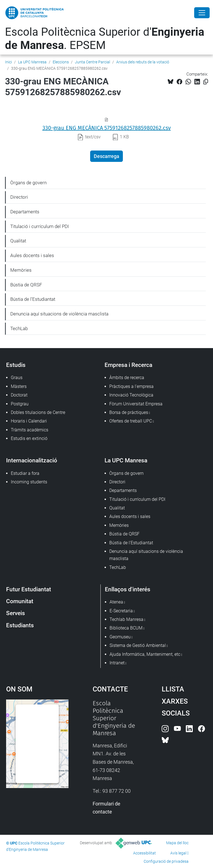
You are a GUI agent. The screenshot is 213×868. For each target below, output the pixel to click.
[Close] (202, 13)
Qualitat (18, 241)
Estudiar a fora (25, 473)
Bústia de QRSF (26, 285)
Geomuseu (120, 637)
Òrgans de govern (28, 183)
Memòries (21, 270)
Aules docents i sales (32, 255)
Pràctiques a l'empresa (131, 386)
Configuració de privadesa (166, 861)
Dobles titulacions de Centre (38, 412)
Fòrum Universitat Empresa (136, 404)
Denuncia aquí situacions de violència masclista (59, 314)
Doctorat (19, 395)
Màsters (19, 386)
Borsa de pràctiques (129, 412)
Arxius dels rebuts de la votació (143, 62)
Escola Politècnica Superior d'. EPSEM (105, 39)
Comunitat (20, 601)
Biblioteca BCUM (126, 628)
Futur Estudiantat (29, 589)
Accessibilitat (144, 853)
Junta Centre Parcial (92, 62)
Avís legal (178, 853)
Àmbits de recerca (127, 378)
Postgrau (20, 404)
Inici (8, 62)
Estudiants (20, 625)
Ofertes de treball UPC (131, 421)
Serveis (16, 613)
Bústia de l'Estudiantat (33, 299)
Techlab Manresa (126, 619)
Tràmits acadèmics (30, 430)
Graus (17, 378)
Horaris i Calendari (29, 421)
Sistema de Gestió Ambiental (138, 645)
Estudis (16, 365)
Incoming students (29, 482)
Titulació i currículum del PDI (40, 226)
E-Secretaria (121, 611)
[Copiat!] (206, 82)
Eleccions (61, 62)
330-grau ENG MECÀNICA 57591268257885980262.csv (107, 128)
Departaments (25, 212)
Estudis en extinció (29, 438)
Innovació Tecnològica (131, 395)
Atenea (116, 602)
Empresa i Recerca (128, 365)
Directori (19, 197)
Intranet (117, 663)
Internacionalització (32, 460)
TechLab (19, 328)
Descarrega (106, 156)
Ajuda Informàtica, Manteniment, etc (145, 654)
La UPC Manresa (32, 62)
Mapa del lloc (177, 843)
